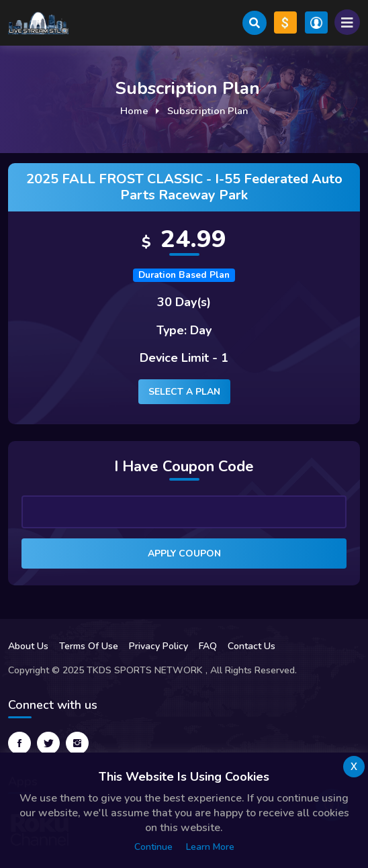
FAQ (208, 646)
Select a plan (184, 392)
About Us (28, 646)
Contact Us (251, 646)
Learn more (210, 847)
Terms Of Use (89, 646)
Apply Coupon (184, 553)
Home (134, 111)
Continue (153, 847)
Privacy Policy (158, 646)
